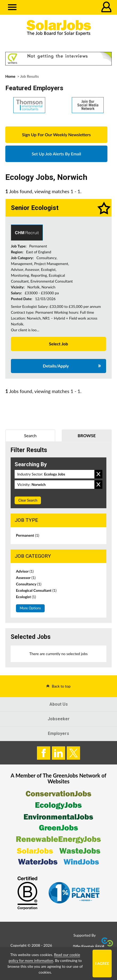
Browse (87, 435)
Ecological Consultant (36, 590)
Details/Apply (56, 366)
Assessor (26, 578)
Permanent (28, 535)
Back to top (61, 686)
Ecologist (26, 597)
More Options (30, 608)
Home (10, 76)
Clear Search (28, 500)
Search (30, 435)
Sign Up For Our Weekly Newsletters (56, 135)
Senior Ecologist (35, 208)
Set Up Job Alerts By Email (56, 154)
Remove (98, 474)
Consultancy (29, 584)
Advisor (25, 571)
